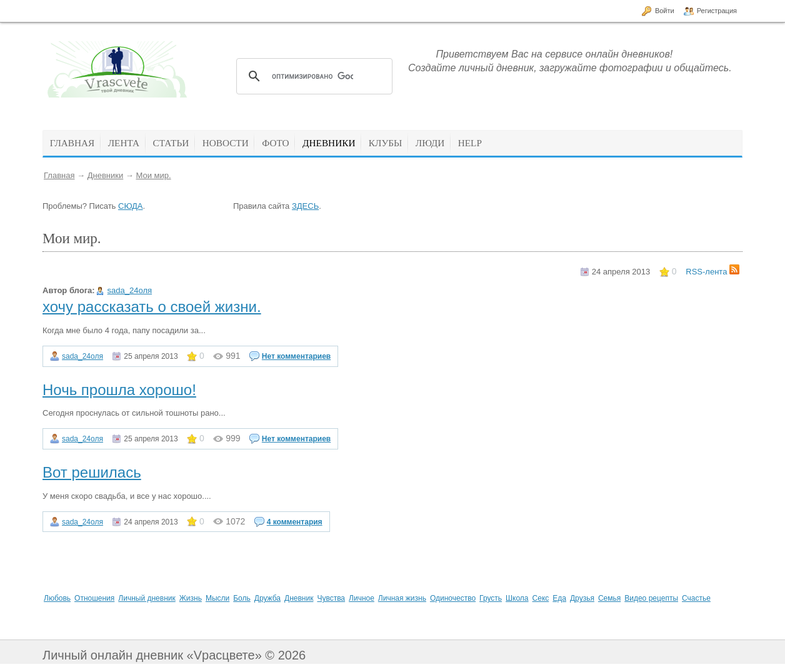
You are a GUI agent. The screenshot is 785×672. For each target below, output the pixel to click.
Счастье (696, 598)
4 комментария (295, 522)
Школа (517, 598)
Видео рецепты (651, 598)
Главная (59, 175)
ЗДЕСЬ (305, 206)
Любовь (57, 598)
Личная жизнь (402, 598)
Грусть (491, 598)
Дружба (267, 598)
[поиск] (312, 76)
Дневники (106, 175)
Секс (541, 598)
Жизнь (191, 598)
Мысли (217, 598)
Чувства (331, 598)
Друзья (582, 598)
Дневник (299, 598)
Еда (559, 598)
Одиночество (453, 598)
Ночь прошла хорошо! (119, 390)
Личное (362, 598)
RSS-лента (712, 272)
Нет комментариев (296, 356)
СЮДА (130, 206)
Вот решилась (92, 472)
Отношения (94, 598)
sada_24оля (130, 290)
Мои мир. (153, 175)
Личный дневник (147, 598)
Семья (609, 598)
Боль (242, 598)
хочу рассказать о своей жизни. (152, 307)
